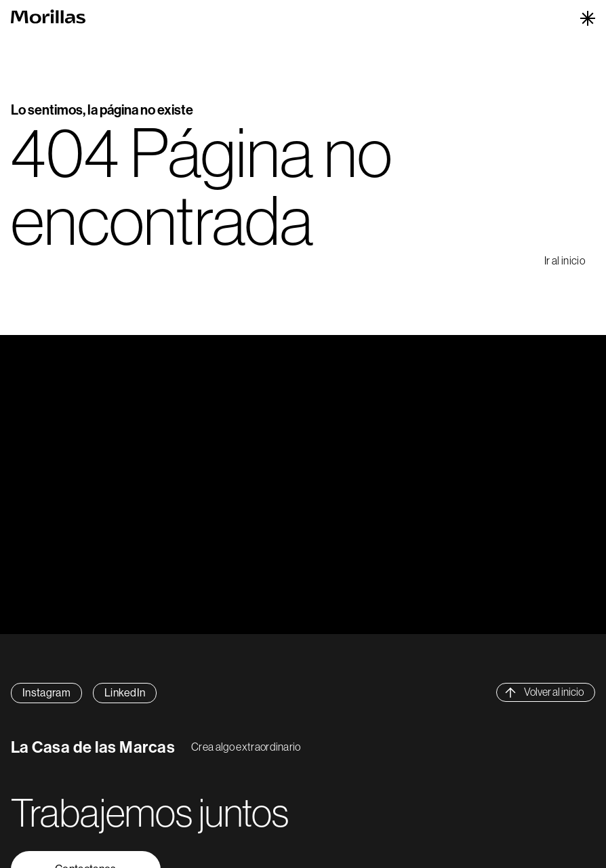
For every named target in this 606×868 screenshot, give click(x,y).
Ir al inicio (565, 260)
